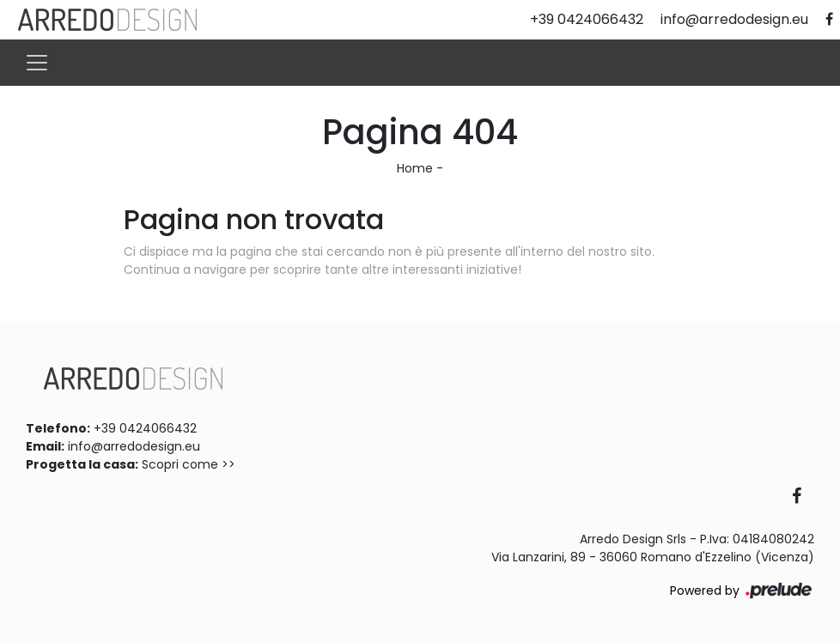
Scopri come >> (189, 464)
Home (415, 168)
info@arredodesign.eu (134, 446)
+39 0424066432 (145, 428)
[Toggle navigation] (37, 63)
